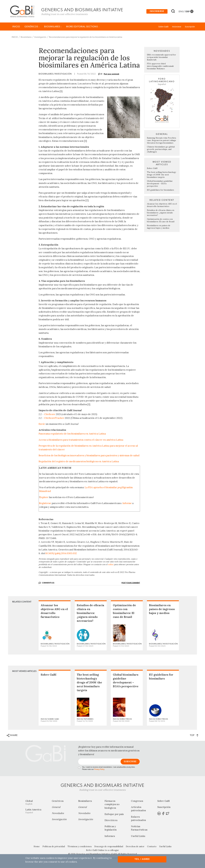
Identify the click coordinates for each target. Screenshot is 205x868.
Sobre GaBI (163, 27)
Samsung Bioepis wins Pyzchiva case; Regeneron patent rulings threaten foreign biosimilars (161, 141)
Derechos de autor (135, 847)
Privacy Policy (99, 770)
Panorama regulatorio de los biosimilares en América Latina (72, 434)
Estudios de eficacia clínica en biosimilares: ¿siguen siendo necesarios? (161, 213)
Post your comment (112, 75)
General (56, 808)
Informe (127, 504)
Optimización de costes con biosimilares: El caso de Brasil (161, 221)
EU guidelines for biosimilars (160, 191)
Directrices (111, 821)
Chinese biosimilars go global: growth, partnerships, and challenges (161, 150)
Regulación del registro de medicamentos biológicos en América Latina (79, 462)
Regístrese (45, 504)
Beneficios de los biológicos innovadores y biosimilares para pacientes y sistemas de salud (89, 456)
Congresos (137, 802)
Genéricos (32, 27)
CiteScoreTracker (54, 419)
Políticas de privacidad (54, 847)
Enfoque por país (114, 815)
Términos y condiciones (80, 847)
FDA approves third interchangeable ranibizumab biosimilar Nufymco (160, 67)
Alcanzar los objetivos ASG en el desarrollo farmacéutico (162, 206)
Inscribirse (157, 12)
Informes (110, 837)
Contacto (152, 847)
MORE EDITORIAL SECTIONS (83, 27)
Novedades (58, 814)
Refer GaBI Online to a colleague (102, 851)
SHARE (12, 736)
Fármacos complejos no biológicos (112, 805)
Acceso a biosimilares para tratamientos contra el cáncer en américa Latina (81, 440)
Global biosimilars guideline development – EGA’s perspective (160, 184)
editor (111, 565)
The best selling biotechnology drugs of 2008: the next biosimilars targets (161, 175)
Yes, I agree (142, 859)
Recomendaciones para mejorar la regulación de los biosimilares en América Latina (86, 38)
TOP (194, 736)
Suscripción (190, 27)
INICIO (16, 27)
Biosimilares (53, 27)
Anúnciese (177, 27)
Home (37, 847)
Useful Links (138, 837)
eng (181, 12)
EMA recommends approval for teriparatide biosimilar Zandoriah (161, 58)
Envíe (42, 425)
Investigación (40, 38)
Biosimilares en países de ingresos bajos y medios (159, 227)
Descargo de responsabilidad (109, 847)
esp (187, 12)
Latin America (37, 812)
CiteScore (50, 415)
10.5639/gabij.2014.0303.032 (61, 554)
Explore (44, 498)
